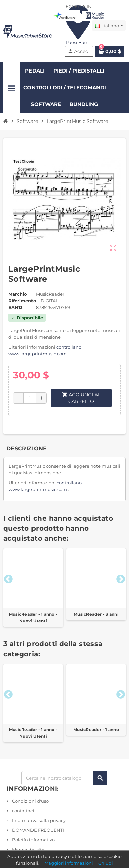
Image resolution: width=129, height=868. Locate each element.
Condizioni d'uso (30, 801)
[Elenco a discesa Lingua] (109, 26)
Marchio (18, 294)
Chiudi (106, 863)
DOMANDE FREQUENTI (38, 830)
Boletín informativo (33, 840)
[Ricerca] (64, 778)
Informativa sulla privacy (38, 820)
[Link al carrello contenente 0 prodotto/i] (110, 51)
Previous (7, 578)
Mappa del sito (28, 850)
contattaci (23, 811)
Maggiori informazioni (69, 863)
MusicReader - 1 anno (96, 730)
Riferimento (22, 301)
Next (119, 578)
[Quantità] (30, 398)
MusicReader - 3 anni (96, 614)
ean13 (16, 307)
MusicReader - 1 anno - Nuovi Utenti (33, 617)
